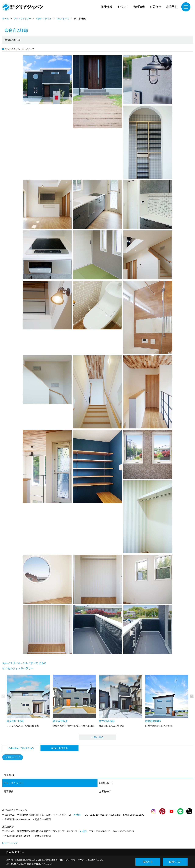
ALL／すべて (15, 758)
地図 (78, 815)
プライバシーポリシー (76, 860)
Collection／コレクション (21, 748)
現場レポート (106, 783)
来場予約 (172, 7)
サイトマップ (11, 843)
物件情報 (106, 7)
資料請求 (139, 7)
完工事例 (9, 792)
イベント (123, 7)
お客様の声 (105, 792)
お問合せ (155, 7)
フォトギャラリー (14, 783)
